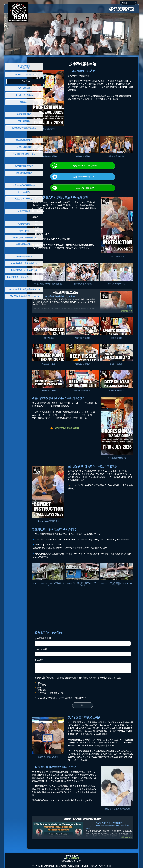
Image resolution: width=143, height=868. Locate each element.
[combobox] (129, 3)
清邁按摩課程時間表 (81, 418)
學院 (77, 831)
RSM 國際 (70, 831)
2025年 (68, 418)
